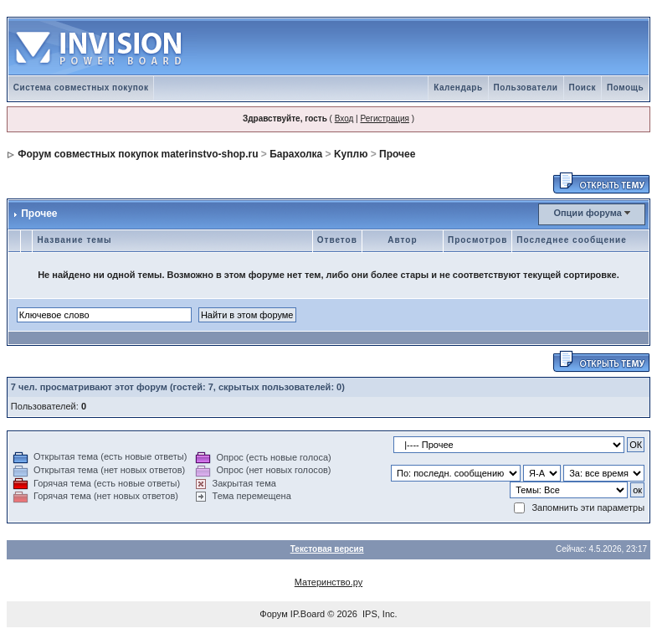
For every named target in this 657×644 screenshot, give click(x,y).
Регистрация (384, 118)
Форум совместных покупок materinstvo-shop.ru (138, 154)
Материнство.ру (328, 582)
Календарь (458, 88)
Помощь (625, 88)
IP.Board (308, 614)
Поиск (583, 88)
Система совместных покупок (81, 88)
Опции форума (587, 213)
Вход (344, 118)
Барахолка (296, 154)
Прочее (397, 154)
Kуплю (351, 154)
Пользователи (526, 88)
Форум (273, 614)
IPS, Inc (379, 614)
